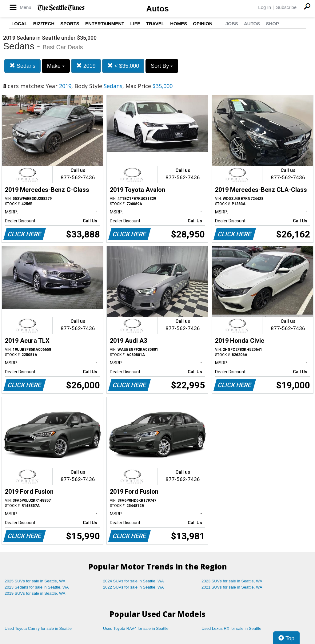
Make (56, 66)
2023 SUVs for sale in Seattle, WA (232, 581)
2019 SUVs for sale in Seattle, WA (35, 593)
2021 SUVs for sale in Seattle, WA (232, 587)
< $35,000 (123, 66)
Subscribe (286, 7)
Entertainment (105, 24)
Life (135, 24)
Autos (157, 9)
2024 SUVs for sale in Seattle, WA (134, 581)
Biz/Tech (44, 24)
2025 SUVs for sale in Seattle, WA (35, 581)
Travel (155, 24)
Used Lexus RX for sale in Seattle (231, 628)
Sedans (22, 66)
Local (19, 24)
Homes (179, 24)
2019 (86, 66)
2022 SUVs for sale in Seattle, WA (134, 587)
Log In (265, 7)
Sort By (162, 66)
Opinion (203, 24)
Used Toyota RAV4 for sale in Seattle (136, 628)
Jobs (232, 24)
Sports (70, 24)
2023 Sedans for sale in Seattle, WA (37, 587)
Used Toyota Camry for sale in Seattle (38, 628)
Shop (272, 24)
